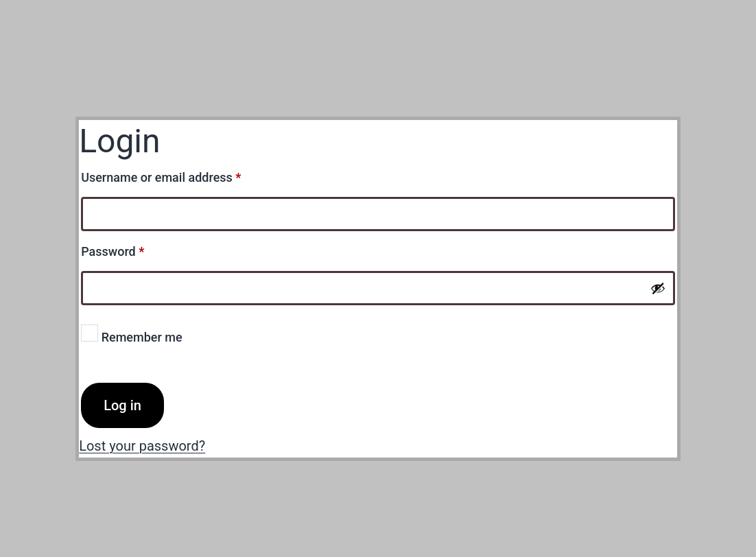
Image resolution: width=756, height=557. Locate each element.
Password (137, 249)
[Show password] (658, 288)
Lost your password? (142, 446)
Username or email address (185, 175)
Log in (122, 405)
